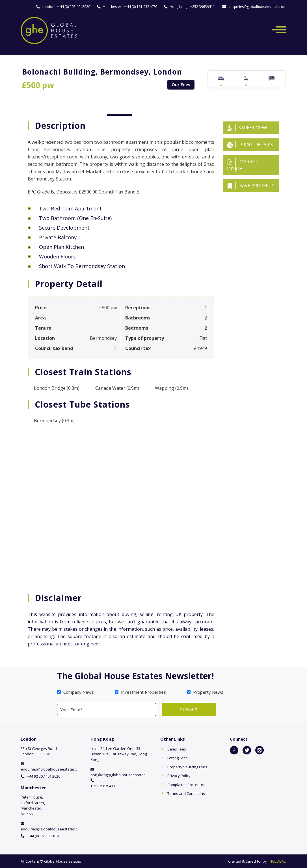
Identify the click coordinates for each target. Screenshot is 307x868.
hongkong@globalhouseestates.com (122, 775)
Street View (247, 128)
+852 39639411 (203, 7)
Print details (250, 145)
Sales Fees (177, 749)
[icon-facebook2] (234, 750)
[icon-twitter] (247, 750)
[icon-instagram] (260, 750)
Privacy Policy (179, 776)
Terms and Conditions (186, 793)
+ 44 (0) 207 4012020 (74, 7)
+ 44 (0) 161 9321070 (141, 7)
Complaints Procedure (186, 785)
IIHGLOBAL (277, 861)
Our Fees (181, 84)
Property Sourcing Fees (187, 767)
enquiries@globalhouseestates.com (258, 7)
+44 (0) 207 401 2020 (44, 776)
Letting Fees (178, 758)
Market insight (242, 165)
